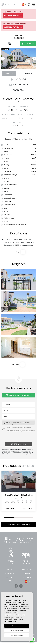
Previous (3, 58)
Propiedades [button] (27, 570)
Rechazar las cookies (17, 635)
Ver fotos (9, 74)
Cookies (33, 634)
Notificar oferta (18, 85)
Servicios (10, 577)
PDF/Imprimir (19, 79)
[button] (19, 365)
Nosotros (10, 574)
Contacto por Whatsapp (18, 395)
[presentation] (13, 438)
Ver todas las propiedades (19, 525)
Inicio (10, 570)
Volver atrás (19, 90)
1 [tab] (5, 517)
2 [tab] (14, 518)
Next (34, 58)
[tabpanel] (18, 491)
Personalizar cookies (17, 630)
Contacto (28, 44)
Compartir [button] (26, 74)
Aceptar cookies (17, 626)
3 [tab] (24, 518)
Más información (10, 622)
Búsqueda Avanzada (13, 15)
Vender (27, 574)
